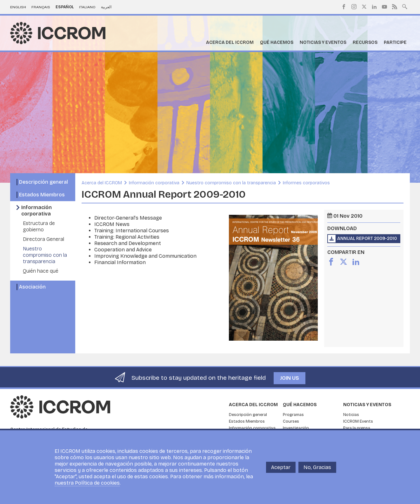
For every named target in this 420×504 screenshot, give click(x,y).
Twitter (364, 7)
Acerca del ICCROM (230, 42)
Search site (405, 6)
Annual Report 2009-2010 (367, 238)
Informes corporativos (306, 183)
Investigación (296, 428)
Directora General (43, 239)
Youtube (384, 7)
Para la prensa (357, 428)
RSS (395, 7)
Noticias (351, 415)
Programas (293, 415)
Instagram (354, 7)
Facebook (344, 7)
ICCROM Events (358, 421)
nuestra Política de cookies (87, 483)
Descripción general (43, 182)
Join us (290, 378)
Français (41, 7)
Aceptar (281, 467)
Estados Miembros (42, 195)
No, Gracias (317, 467)
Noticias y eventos (323, 42)
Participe (395, 42)
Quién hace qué (41, 271)
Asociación (32, 287)
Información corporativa (37, 211)
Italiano (87, 7)
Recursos (365, 42)
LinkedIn (374, 7)
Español (65, 7)
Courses (291, 421)
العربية (106, 7)
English (18, 7)
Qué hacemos (277, 42)
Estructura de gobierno (39, 226)
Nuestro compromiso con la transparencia (45, 255)
